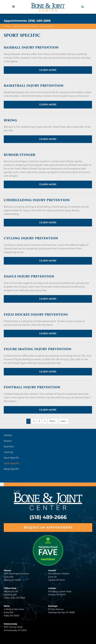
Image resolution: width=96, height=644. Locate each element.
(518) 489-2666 (39, 21)
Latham (52, 588)
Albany (7, 571)
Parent (8, 441)
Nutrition (9, 447)
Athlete (8, 435)
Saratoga (53, 606)
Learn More (48, 70)
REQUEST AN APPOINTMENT (48, 527)
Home (7, 26)
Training (8, 452)
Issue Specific (11, 458)
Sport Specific (11, 463)
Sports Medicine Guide (25, 26)
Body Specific (11, 469)
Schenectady (10, 624)
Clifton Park (10, 588)
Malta (7, 606)
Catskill (52, 571)
